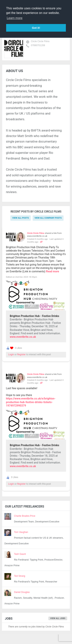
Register (21, 354)
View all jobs (58, 618)
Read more (53, 271)
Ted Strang (20, 576)
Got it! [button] (36, 28)
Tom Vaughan (21, 532)
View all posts (21, 218)
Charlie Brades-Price (25, 516)
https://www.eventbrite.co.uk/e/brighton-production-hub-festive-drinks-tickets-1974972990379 (31, 402)
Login (11, 354)
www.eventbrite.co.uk (23, 337)
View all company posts (48, 218)
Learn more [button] (15, 18)
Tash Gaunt (20, 554)
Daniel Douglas (22, 592)
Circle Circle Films (40, 41)
